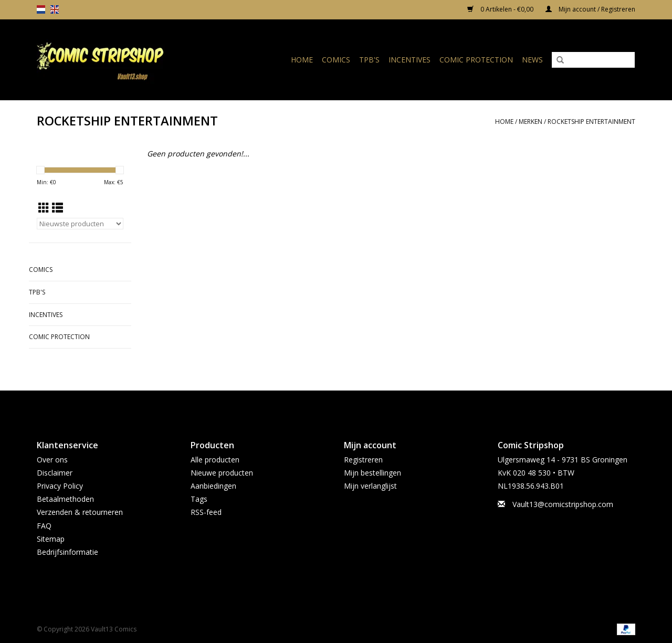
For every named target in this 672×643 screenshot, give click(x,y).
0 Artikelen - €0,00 (501, 9)
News (532, 60)
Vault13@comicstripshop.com (563, 504)
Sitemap (51, 539)
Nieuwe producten (222, 473)
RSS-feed (206, 512)
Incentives (409, 60)
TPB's (369, 60)
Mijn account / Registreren (590, 9)
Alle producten (215, 460)
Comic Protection (476, 60)
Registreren (363, 460)
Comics (336, 60)
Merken (531, 122)
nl (41, 9)
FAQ (44, 526)
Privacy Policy (60, 486)
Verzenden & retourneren (80, 512)
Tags (199, 499)
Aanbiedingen (213, 486)
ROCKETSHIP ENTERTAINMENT (591, 122)
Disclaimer (55, 473)
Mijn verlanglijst (370, 486)
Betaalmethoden (65, 499)
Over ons (52, 460)
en (55, 9)
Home (302, 60)
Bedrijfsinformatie (67, 552)
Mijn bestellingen (372, 473)
